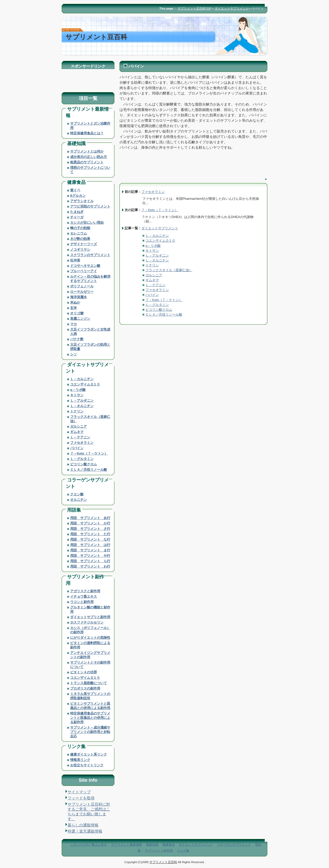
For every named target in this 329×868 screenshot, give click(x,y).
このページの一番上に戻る (88, 845)
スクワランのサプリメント (90, 255)
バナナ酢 (77, 339)
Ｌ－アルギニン (157, 255)
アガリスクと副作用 (85, 591)
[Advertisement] (180, 169)
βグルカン (78, 196)
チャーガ (77, 217)
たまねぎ (77, 212)
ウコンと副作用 (82, 602)
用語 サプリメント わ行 (90, 566)
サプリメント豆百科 (163, 862)
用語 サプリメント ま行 (90, 550)
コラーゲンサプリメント (234, 845)
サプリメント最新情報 (126, 845)
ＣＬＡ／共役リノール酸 (164, 314)
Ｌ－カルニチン (157, 236)
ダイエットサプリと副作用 (90, 617)
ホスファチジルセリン (87, 622)
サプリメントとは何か (87, 151)
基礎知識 (76, 143)
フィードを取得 (81, 798)
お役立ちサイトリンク (87, 765)
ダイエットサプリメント (232, 8)
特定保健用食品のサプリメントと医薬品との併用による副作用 (90, 718)
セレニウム (79, 233)
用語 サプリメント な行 (90, 539)
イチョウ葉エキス (84, 596)
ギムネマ (152, 280)
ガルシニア (154, 275)
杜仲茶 (75, 260)
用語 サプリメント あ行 (90, 518)
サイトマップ (79, 792)
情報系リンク (80, 760)
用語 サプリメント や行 (90, 556)
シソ (74, 354)
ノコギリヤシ (80, 249)
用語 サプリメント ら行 (90, 561)
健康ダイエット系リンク (89, 754)
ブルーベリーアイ (84, 271)
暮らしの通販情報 (83, 825)
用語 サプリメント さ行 (90, 529)
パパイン (152, 295)
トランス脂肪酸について (89, 683)
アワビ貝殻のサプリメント (90, 206)
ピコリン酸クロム (159, 310)
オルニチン (79, 500)
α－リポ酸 (153, 246)
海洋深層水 (79, 297)
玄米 (74, 308)
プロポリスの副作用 (85, 688)
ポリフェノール (82, 286)
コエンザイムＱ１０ (160, 240)
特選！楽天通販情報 (85, 831)
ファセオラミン (153, 192)
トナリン (152, 265)
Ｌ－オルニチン (157, 260)
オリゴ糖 (77, 313)
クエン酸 (77, 494)
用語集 (74, 510)
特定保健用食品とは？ (87, 133)
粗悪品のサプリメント (87, 162)
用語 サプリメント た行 (90, 534)
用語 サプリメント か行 (90, 523)
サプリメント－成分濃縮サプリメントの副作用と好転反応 (90, 732)
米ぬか (75, 302)
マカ (74, 324)
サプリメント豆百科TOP (194, 8)
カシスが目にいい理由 (87, 223)
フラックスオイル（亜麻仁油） (169, 270)
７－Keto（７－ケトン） (160, 210)
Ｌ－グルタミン (157, 305)
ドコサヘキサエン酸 (85, 266)
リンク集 (76, 746)
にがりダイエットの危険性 (90, 638)
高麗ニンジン (80, 319)
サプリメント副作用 (159, 851)
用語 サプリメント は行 (90, 545)
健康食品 (76, 182)
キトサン (152, 251)
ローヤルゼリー (82, 292)
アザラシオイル (82, 201)
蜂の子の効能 (80, 228)
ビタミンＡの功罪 (84, 672)
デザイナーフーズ (84, 244)
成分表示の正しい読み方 (89, 157)
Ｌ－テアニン (156, 285)
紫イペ (75, 190)
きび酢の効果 (80, 239)
